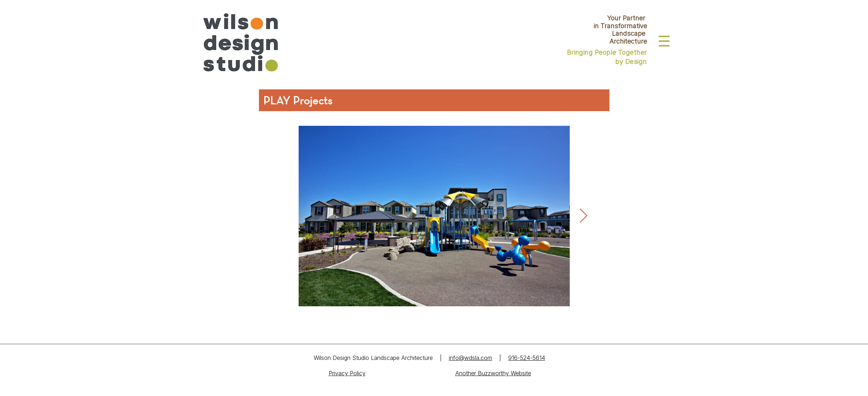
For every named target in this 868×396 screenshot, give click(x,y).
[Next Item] (583, 216)
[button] (664, 41)
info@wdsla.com (470, 358)
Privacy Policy (347, 373)
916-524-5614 (527, 358)
